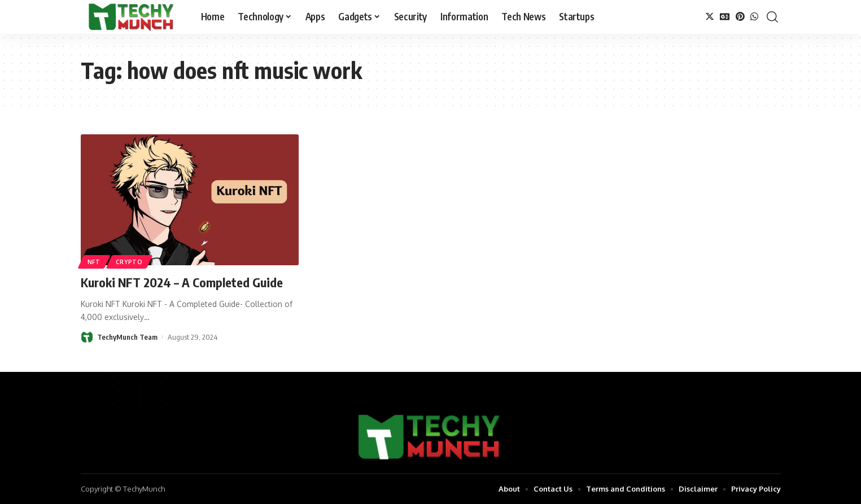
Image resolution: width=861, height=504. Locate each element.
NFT (94, 262)
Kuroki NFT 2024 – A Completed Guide (182, 282)
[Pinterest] (740, 17)
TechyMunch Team (127, 337)
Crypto (129, 262)
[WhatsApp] (754, 17)
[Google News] (725, 17)
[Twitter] (710, 17)
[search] (772, 17)
